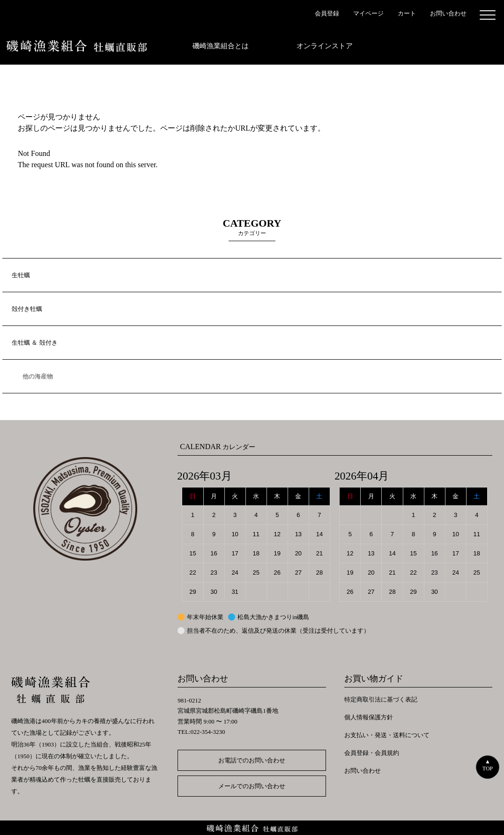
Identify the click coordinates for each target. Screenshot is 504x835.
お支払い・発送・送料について (387, 735)
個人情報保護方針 (369, 717)
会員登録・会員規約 (372, 753)
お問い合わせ (363, 771)
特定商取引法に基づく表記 (381, 699)
